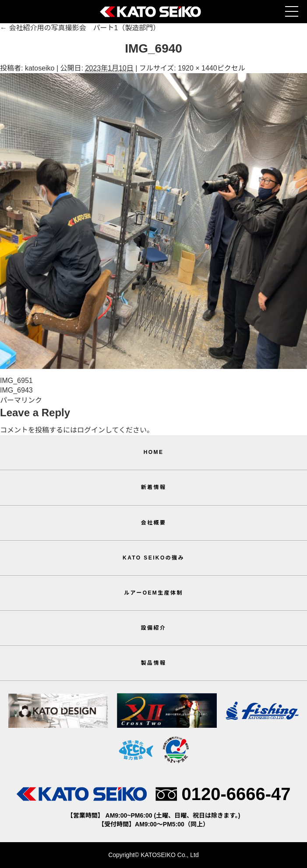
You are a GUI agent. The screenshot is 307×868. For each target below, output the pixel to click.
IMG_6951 (16, 381)
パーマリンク (21, 400)
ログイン (91, 430)
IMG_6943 (16, 390)
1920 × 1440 (197, 68)
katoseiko (40, 68)
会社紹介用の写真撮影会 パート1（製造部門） (80, 28)
